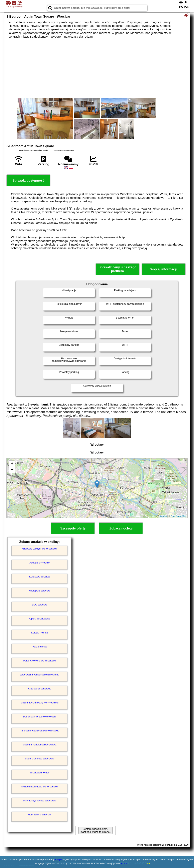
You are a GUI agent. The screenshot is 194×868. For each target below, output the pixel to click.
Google (58, 860)
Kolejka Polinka (39, 633)
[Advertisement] (97, 68)
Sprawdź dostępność (28, 180)
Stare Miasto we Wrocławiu (40, 759)
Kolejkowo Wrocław (39, 577)
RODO (125, 864)
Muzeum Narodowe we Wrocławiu (40, 787)
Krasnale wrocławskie (40, 689)
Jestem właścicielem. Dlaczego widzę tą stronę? (95, 830)
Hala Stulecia (40, 647)
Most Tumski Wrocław (39, 815)
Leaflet (163, 516)
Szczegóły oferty (73, 528)
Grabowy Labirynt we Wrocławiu (40, 549)
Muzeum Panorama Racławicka (40, 745)
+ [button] (12, 464)
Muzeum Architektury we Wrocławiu (40, 703)
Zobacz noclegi (121, 528)
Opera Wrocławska (40, 619)
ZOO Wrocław (40, 605)
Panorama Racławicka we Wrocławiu (40, 731)
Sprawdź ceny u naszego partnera (117, 269)
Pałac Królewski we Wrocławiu (39, 661)
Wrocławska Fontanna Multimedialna (39, 675)
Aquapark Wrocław (40, 563)
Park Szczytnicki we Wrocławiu (39, 801)
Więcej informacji (163, 269)
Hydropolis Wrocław (39, 591)
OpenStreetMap (179, 516)
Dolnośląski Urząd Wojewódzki (39, 717)
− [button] (12, 470)
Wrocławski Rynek (39, 773)
